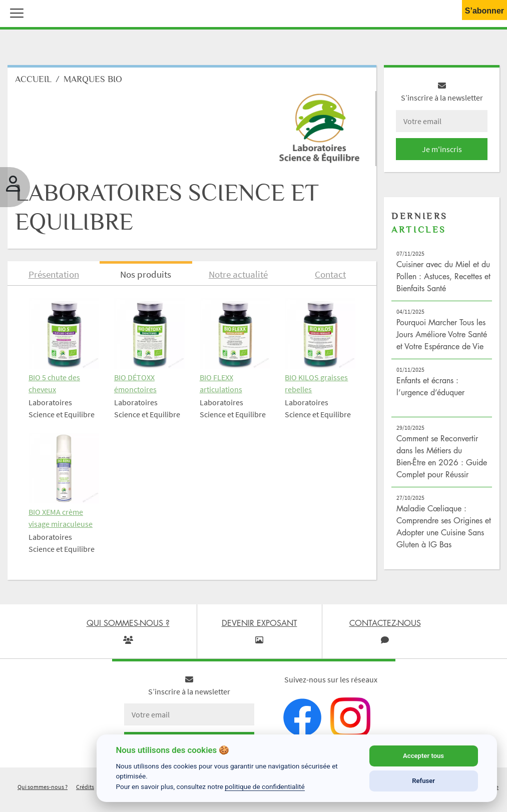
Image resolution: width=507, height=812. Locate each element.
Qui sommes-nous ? (43, 787)
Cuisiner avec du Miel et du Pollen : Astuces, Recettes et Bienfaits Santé (443, 276)
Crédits (85, 787)
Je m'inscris (442, 149)
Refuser (423, 781)
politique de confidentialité (265, 786)
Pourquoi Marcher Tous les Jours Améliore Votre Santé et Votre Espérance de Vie (442, 334)
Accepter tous (423, 756)
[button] (15, 12)
